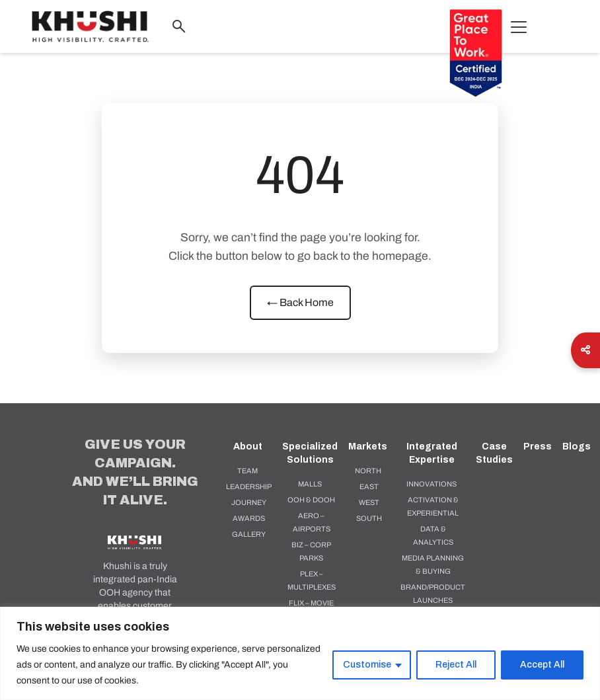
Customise (367, 665)
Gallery (249, 534)
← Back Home (300, 302)
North (368, 471)
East (369, 486)
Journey (249, 502)
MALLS (310, 484)
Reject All (456, 665)
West (369, 502)
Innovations (431, 484)
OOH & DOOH (311, 500)
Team (247, 471)
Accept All (542, 665)
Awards (249, 518)
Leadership (249, 486)
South (369, 518)
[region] (300, 653)
